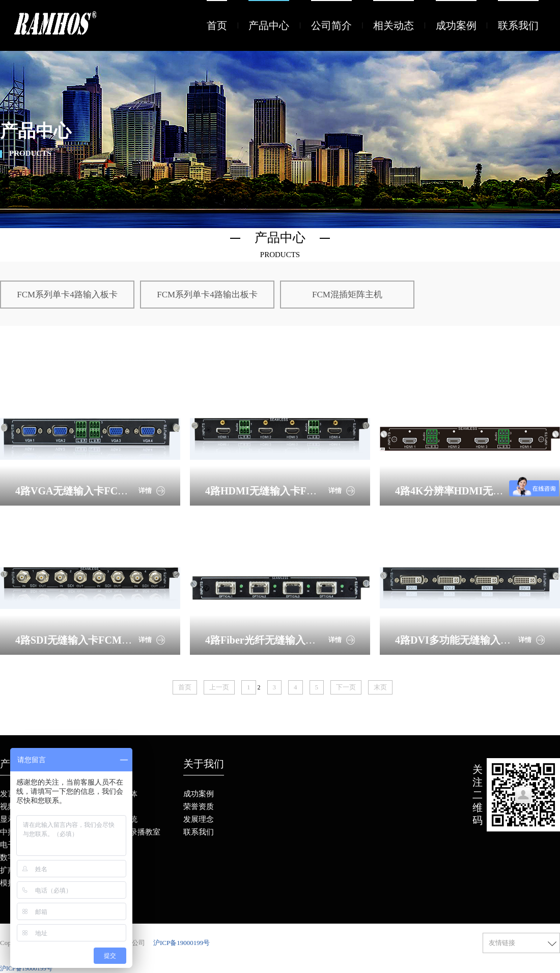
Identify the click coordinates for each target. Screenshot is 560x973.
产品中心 (269, 25)
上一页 (219, 687)
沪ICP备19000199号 (181, 943)
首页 (217, 25)
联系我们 (518, 25)
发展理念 (199, 819)
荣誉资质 (199, 807)
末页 (380, 687)
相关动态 (394, 25)
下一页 (346, 687)
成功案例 (456, 25)
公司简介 (331, 25)
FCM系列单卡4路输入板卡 (67, 295)
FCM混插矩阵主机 (347, 295)
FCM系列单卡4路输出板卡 (207, 295)
